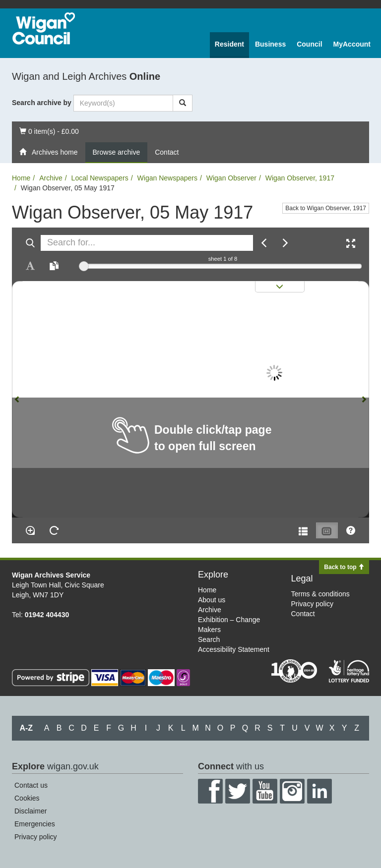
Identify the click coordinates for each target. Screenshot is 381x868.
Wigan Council (44, 29)
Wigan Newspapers (167, 178)
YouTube (265, 791)
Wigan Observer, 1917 (300, 178)
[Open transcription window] (54, 266)
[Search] (183, 103)
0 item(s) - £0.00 (49, 131)
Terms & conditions (320, 594)
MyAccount (352, 44)
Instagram (292, 791)
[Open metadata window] (303, 530)
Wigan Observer (231, 178)
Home (21, 178)
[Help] (351, 530)
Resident (229, 44)
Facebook (210, 791)
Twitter (238, 791)
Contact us (31, 785)
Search (209, 639)
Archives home (49, 152)
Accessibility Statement (234, 649)
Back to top (344, 567)
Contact (167, 152)
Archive (51, 178)
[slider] (84, 266)
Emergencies (35, 824)
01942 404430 (47, 615)
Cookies (27, 798)
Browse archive (117, 152)
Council (309, 44)
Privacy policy (313, 604)
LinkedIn (319, 791)
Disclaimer (31, 811)
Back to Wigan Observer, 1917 (326, 208)
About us (212, 600)
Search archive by (42, 103)
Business (270, 44)
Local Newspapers (100, 178)
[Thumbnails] (327, 530)
